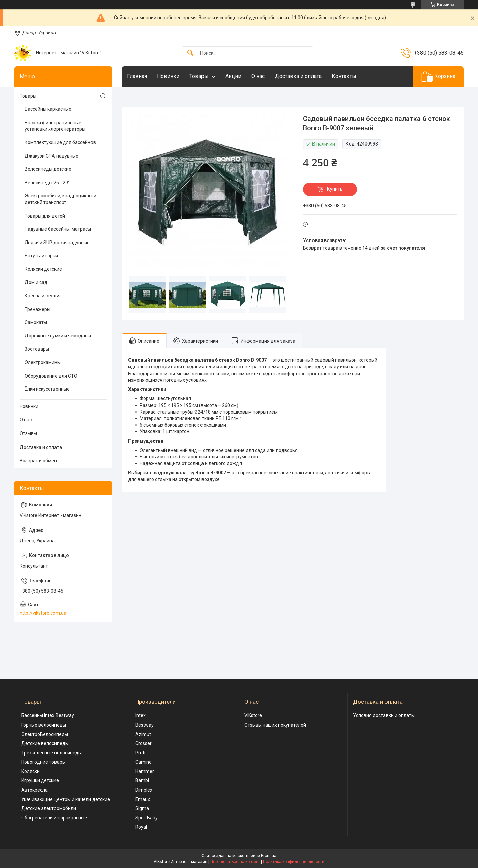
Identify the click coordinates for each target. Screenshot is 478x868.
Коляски (30, 771)
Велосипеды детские (48, 169)
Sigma (142, 808)
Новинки (168, 76)
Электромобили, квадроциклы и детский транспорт (60, 199)
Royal (141, 827)
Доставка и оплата (298, 76)
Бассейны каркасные (48, 109)
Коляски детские (43, 269)
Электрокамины (43, 362)
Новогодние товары (43, 762)
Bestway (144, 725)
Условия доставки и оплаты (384, 715)
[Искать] (190, 53)
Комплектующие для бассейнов (60, 142)
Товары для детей (45, 216)
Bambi (142, 780)
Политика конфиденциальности (294, 862)
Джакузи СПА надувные (51, 156)
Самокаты (36, 322)
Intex (140, 715)
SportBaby (146, 818)
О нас (258, 76)
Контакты (344, 76)
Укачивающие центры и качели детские (66, 799)
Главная (137, 76)
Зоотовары (37, 349)
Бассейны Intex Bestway (48, 715)
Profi (140, 753)
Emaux (143, 799)
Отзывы (28, 433)
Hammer (145, 771)
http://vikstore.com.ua (43, 613)
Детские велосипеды (45, 743)
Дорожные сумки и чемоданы (58, 336)
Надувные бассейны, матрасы (58, 229)
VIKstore (253, 715)
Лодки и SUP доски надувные (57, 243)
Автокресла (34, 790)
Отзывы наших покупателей (275, 725)
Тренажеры (38, 309)
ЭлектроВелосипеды (45, 734)
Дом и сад (36, 282)
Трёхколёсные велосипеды (51, 753)
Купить (335, 189)
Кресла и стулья (43, 296)
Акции (233, 76)
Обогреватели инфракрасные (54, 818)
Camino (143, 762)
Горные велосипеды (44, 725)
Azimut (143, 734)
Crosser (143, 743)
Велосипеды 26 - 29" (47, 183)
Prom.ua (269, 856)
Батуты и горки (41, 256)
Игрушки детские (40, 780)
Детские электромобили (49, 808)
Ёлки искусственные (47, 389)
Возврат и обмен (38, 461)
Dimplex (144, 790)
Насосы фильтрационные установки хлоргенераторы (55, 126)
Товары (199, 76)
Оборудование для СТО (51, 376)
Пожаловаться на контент (235, 862)
